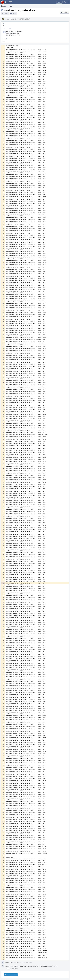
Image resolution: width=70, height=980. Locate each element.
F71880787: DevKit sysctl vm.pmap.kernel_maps (14, 32)
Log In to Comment (11, 975)
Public (14, 14)
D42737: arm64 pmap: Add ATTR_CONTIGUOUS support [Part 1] (38, 966)
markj (14, 19)
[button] (68, 2)
